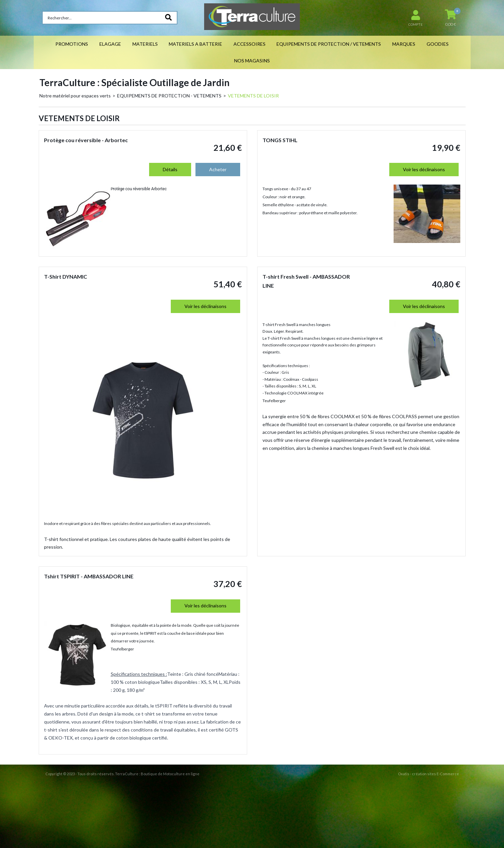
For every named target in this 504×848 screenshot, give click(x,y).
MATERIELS (145, 44)
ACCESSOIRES (249, 44)
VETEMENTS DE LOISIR (253, 96)
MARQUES (404, 44)
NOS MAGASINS (252, 61)
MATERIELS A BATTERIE (195, 44)
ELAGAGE (110, 44)
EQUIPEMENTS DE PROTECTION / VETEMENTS (329, 44)
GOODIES (438, 44)
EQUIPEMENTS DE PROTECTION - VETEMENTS (169, 96)
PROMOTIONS (72, 44)
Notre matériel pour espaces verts (75, 96)
